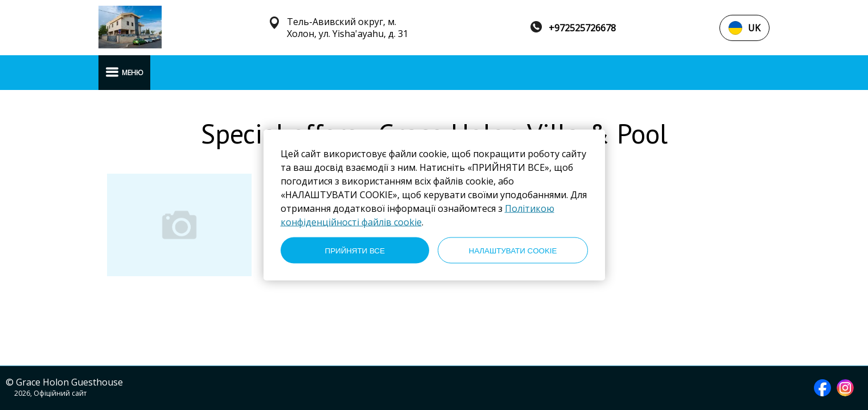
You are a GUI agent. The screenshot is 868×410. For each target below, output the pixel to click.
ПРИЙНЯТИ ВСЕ (355, 250)
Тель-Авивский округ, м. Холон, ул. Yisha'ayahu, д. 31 (347, 28)
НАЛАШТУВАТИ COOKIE (513, 250)
